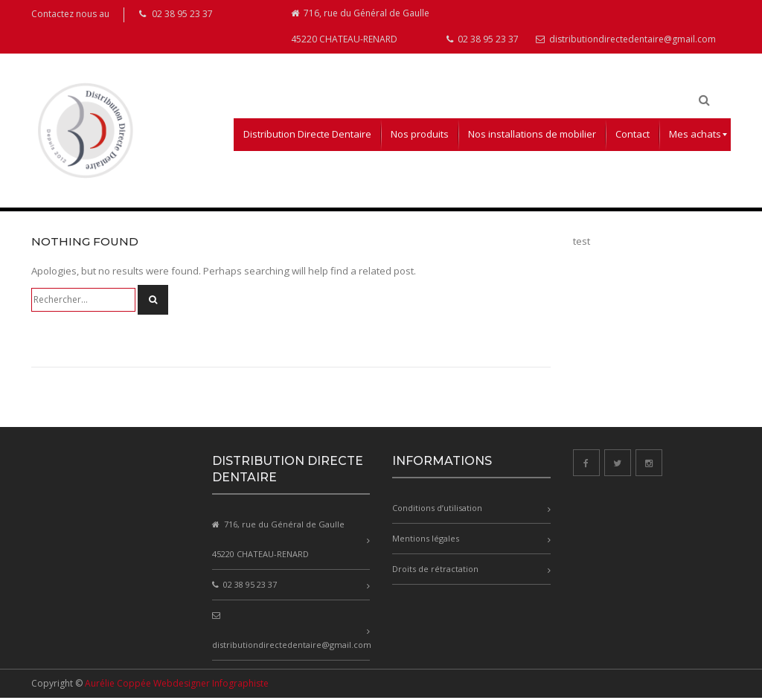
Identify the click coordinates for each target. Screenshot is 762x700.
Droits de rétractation (435, 572)
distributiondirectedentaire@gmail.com (626, 42)
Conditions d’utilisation (437, 511)
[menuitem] (307, 138)
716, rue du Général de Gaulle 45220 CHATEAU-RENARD (360, 28)
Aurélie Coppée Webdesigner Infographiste (177, 685)
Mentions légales (426, 541)
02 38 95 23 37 (483, 42)
